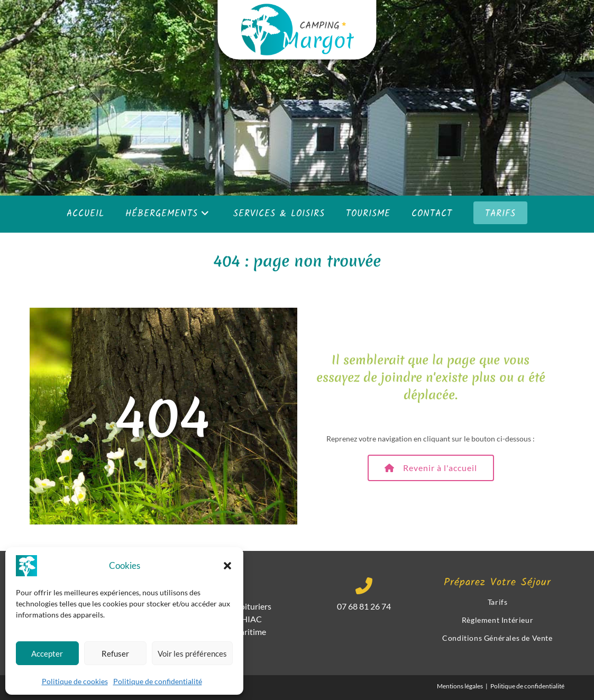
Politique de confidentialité (158, 681)
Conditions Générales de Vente (497, 638)
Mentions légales (460, 686)
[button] (227, 566)
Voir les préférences (192, 653)
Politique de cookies (75, 681)
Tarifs (498, 602)
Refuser (115, 653)
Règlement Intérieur (497, 620)
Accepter (47, 653)
